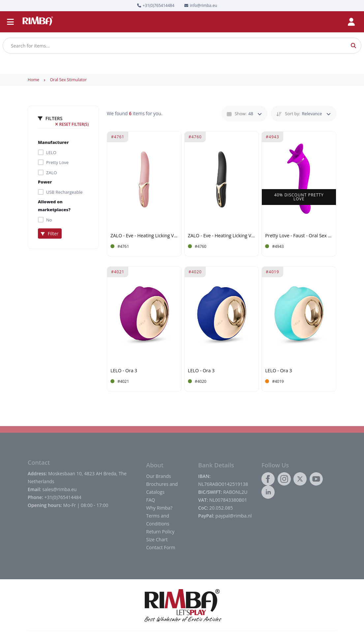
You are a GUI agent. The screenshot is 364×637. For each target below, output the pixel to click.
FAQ (151, 500)
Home (33, 80)
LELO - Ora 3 (124, 371)
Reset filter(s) (72, 124)
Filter (50, 234)
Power (45, 182)
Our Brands (158, 476)
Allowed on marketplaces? (54, 206)
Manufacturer (53, 142)
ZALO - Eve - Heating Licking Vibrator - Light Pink (144, 236)
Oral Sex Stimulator (68, 80)
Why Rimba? (159, 508)
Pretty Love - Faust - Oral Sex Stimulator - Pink (299, 236)
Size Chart (157, 539)
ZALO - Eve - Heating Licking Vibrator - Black (222, 236)
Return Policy (160, 532)
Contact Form (161, 547)
